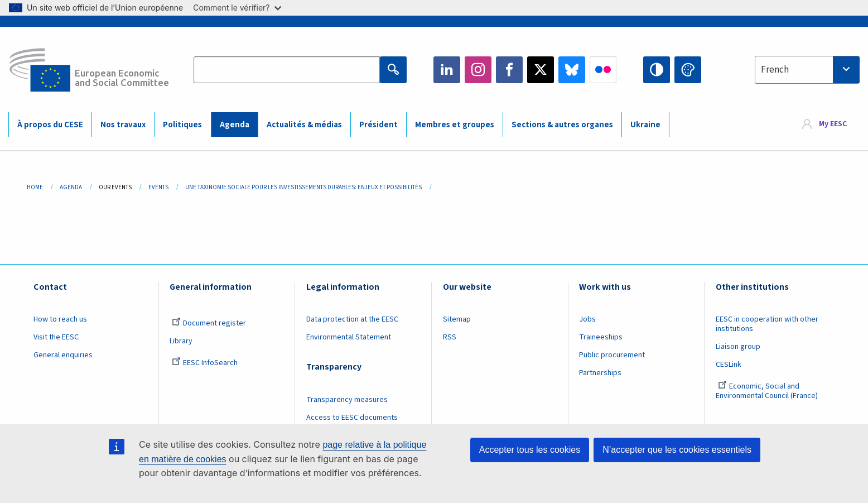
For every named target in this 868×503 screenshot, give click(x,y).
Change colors (688, 70)
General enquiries (63, 355)
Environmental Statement (349, 337)
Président (378, 125)
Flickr (603, 70)
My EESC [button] (833, 124)
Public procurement (612, 355)
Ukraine (645, 125)
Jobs (587, 319)
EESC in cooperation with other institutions (767, 324)
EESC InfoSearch (205, 363)
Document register (209, 323)
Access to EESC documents (352, 418)
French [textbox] (775, 70)
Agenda (235, 125)
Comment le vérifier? (237, 8)
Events (158, 187)
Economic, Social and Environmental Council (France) (768, 391)
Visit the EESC (56, 337)
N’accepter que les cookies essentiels (677, 450)
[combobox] (807, 70)
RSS (450, 337)
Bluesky (572, 70)
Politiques (182, 125)
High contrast (657, 70)
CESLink (729, 365)
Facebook (509, 70)
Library (181, 341)
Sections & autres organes (562, 125)
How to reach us (60, 319)
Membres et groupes (455, 125)
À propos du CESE (50, 125)
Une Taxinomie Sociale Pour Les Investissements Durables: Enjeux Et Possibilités (303, 187)
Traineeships (601, 337)
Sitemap (457, 319)
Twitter (541, 70)
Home (35, 187)
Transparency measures (347, 400)
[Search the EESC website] (286, 70)
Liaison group (738, 347)
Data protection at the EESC (352, 319)
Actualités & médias (304, 125)
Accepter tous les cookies (530, 450)
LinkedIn (447, 70)
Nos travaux (123, 125)
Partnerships (600, 373)
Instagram (478, 70)
